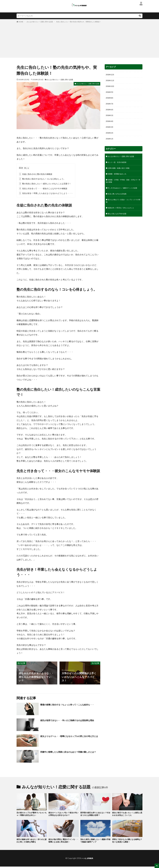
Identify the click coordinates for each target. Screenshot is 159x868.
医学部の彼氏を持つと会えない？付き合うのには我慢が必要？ (95, 814)
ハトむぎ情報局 (88, 860)
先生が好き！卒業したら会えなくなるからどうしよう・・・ (46, 193)
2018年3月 (110, 131)
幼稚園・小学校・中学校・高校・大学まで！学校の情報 (123, 188)
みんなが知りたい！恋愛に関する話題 (40, 22)
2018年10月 (111, 87)
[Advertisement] (79, 40)
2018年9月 (110, 94)
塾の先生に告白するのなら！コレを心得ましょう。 (42, 179)
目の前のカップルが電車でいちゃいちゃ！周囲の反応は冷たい (31, 814)
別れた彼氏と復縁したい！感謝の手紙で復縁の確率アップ (95, 842)
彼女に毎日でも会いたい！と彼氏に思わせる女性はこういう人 (127, 814)
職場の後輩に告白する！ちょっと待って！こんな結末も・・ (70, 706)
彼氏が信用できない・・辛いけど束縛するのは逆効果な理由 (70, 722)
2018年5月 (110, 118)
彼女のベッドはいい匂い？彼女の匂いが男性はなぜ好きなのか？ (63, 814)
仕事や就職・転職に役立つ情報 (121, 174)
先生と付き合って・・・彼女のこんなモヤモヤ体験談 (43, 188)
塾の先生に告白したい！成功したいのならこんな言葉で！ (45, 184)
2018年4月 (110, 125)
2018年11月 (111, 81)
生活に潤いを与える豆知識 (119, 204)
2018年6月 (110, 112)
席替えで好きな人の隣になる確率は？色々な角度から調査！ (127, 842)
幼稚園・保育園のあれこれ (119, 180)
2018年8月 (110, 100)
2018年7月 (110, 106)
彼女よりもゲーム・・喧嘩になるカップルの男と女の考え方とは (70, 738)
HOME (21, 22)
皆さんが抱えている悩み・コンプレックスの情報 (123, 212)
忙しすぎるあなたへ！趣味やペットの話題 (123, 197)
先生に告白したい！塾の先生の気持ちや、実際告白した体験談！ (79, 22)
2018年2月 (110, 137)
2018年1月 (110, 143)
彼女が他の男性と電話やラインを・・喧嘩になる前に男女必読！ (63, 842)
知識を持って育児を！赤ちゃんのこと (124, 219)
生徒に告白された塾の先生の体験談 (36, 174)
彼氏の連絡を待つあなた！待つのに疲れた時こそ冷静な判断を (31, 842)
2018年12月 (111, 75)
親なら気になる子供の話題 (119, 226)
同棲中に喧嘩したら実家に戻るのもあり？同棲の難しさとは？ (70, 754)
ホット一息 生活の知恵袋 (119, 168)
